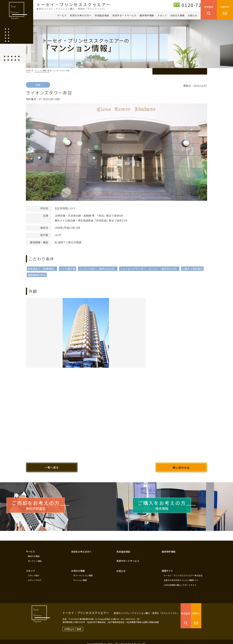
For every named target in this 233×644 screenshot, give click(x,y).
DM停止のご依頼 (67, 625)
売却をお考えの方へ (81, 15)
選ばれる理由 (34, 554)
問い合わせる (175, 465)
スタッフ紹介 (34, 572)
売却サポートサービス (124, 15)
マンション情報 (80, 577)
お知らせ (193, 15)
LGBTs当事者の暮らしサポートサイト (180, 581)
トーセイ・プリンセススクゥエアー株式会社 (183, 572)
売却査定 (209, 7)
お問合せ (225, 7)
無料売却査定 (47, 505)
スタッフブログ (35, 577)
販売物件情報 (147, 15)
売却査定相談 (102, 15)
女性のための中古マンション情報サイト (181, 577)
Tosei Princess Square (14, 15)
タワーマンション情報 (83, 572)
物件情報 (173, 505)
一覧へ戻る (58, 465)
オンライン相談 (35, 558)
